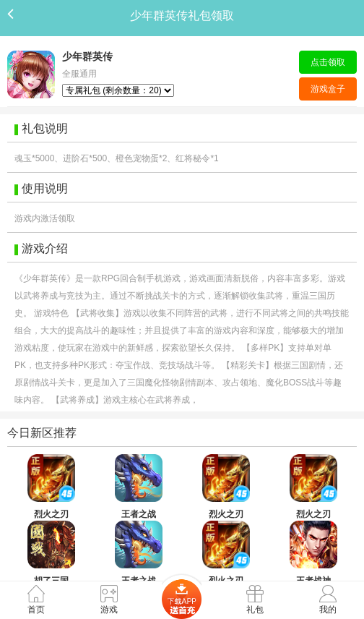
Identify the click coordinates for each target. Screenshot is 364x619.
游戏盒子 (328, 89)
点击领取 (328, 62)
